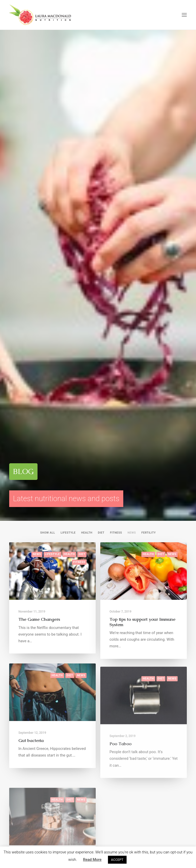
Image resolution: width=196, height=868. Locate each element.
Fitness (116, 122)
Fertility (149, 122)
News (132, 122)
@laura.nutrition (88, 710)
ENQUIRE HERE (98, 575)
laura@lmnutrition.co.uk (158, 789)
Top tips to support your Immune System (142, 211)
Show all (48, 122)
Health (87, 122)
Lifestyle (68, 122)
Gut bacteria (31, 348)
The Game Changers (39, 209)
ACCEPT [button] (117, 860)
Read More (92, 860)
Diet (101, 122)
